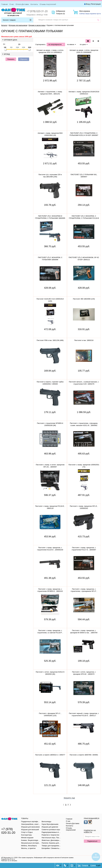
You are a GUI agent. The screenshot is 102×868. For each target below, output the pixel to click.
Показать (11, 59)
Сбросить (24, 59)
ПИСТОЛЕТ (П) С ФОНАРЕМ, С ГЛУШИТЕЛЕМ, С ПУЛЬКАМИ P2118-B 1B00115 (84, 218)
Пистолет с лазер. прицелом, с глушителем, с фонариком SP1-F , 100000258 (84, 591)
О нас (12, 4)
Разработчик (8, 859)
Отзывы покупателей (48, 4)
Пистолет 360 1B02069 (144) (84, 299)
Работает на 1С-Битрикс (9, 861)
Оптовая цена (10, 40)
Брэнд (6, 54)
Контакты (34, 4)
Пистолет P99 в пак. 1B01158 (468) (50, 340)
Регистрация (96, 4)
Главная (4, 4)
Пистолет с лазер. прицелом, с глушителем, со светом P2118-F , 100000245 (50, 633)
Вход (88, 4)
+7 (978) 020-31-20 (37, 11)
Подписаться (92, 841)
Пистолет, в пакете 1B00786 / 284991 (84, 755)
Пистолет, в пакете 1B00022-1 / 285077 (50, 755)
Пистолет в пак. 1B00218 (84, 340)
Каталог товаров (17, 20)
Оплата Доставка (22, 4)
